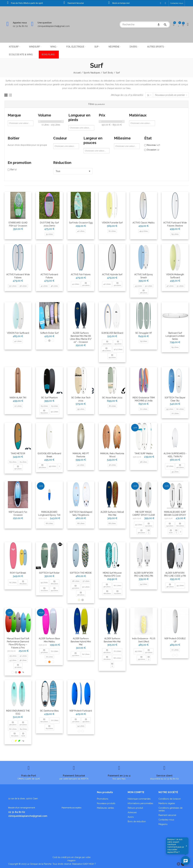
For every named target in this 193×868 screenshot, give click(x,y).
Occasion (153, 150)
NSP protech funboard (81, 711)
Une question (45, 23)
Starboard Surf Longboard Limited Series (175, 336)
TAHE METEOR (18, 453)
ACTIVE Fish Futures (81, 274)
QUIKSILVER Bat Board (112, 333)
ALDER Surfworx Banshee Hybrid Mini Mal (81, 642)
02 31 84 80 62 (20, 26)
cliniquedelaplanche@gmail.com (54, 26)
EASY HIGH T (90, 864)
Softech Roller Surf (49, 333)
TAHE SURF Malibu (144, 453)
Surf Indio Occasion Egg (81, 223)
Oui (13, 169)
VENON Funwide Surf (112, 223)
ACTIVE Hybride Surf (112, 274)
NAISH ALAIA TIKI (18, 398)
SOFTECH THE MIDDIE (81, 573)
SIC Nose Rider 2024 (112, 398)
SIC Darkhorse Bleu (49, 711)
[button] (177, 3)
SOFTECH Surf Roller (49, 573)
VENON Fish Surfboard (18, 333)
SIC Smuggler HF (144, 333)
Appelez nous (20, 23)
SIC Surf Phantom (49, 398)
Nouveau (153, 145)
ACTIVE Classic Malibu (144, 223)
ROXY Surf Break (18, 573)
